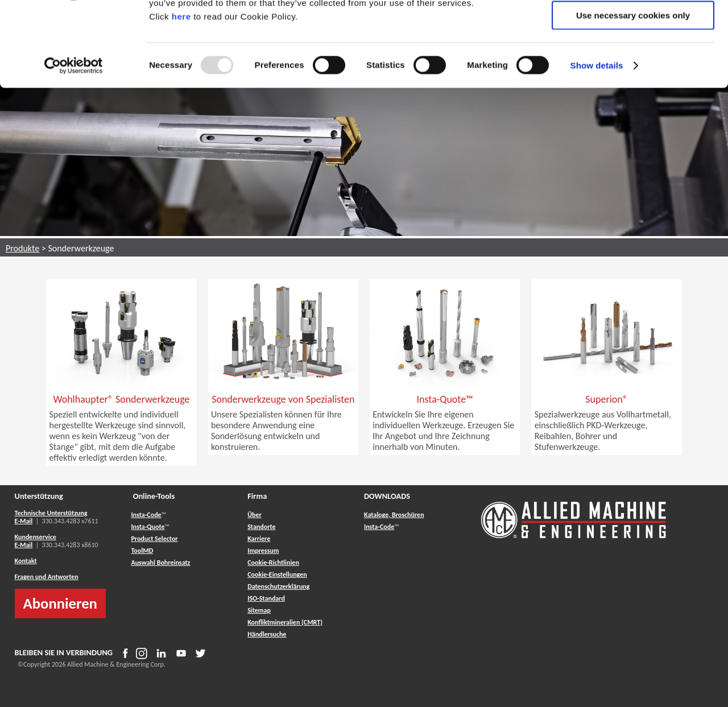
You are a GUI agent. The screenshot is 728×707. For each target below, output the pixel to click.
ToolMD (142, 551)
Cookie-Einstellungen (277, 574)
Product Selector (154, 539)
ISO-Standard (266, 598)
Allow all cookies (633, 28)
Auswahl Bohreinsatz (160, 563)
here (181, 96)
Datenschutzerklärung (278, 586)
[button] (121, 424)
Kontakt (26, 561)
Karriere (259, 539)
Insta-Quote (148, 527)
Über (255, 515)
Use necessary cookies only (633, 95)
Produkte (22, 248)
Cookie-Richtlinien (273, 563)
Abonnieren (60, 603)
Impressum (263, 551)
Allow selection (633, 62)
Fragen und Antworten (47, 577)
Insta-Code (146, 515)
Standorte (261, 527)
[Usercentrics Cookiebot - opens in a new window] (74, 145)
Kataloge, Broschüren (394, 515)
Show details (597, 145)
